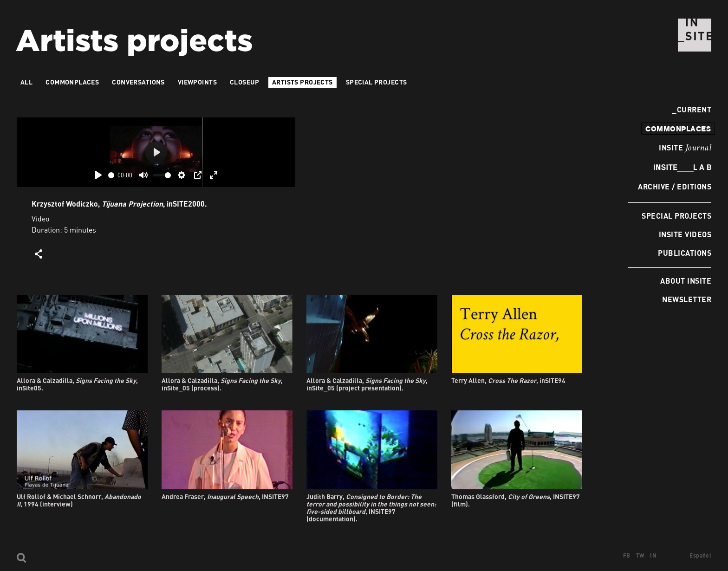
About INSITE (686, 281)
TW (640, 555)
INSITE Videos (685, 234)
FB (627, 555)
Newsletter (687, 299)
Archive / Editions (675, 186)
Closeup (244, 82)
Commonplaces (72, 82)
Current (692, 109)
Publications (685, 253)
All (26, 82)
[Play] (98, 175)
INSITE (685, 148)
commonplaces (678, 129)
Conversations (138, 82)
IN (653, 555)
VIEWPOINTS (197, 82)
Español (700, 555)
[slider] (111, 175)
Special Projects (676, 216)
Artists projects (302, 82)
